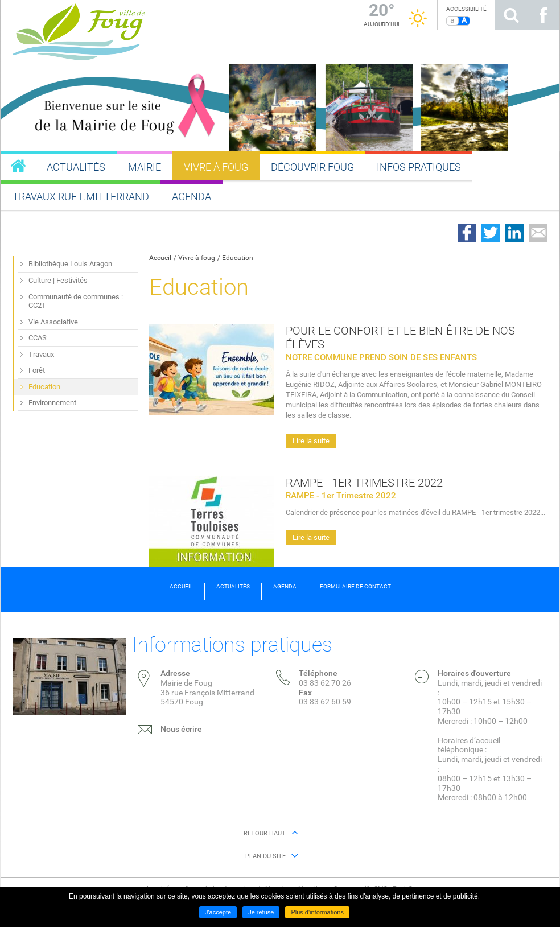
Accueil (160, 258)
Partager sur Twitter (491, 233)
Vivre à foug (197, 258)
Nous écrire (181, 729)
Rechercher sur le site (511, 15)
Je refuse (261, 912)
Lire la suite (311, 441)
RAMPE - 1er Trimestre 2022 (364, 483)
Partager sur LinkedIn (514, 233)
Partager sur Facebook (467, 233)
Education (238, 258)
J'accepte (218, 912)
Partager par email (538, 233)
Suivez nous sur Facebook (543, 15)
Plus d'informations (317, 912)
